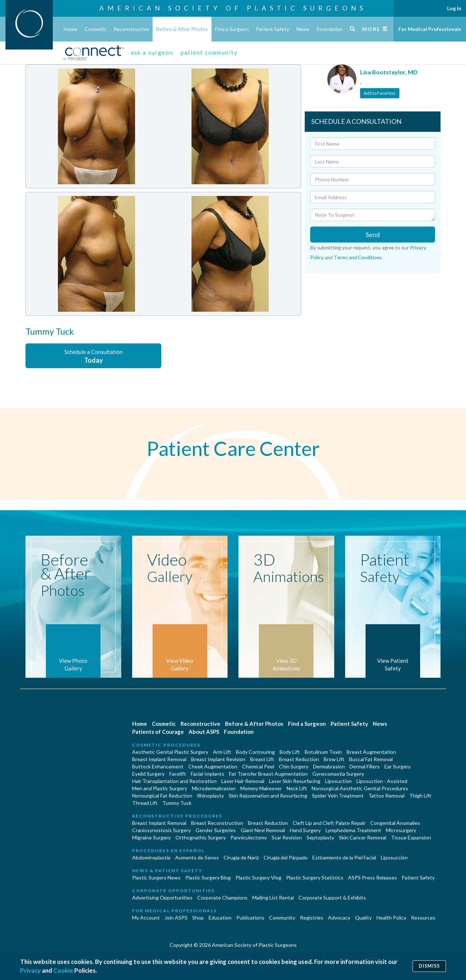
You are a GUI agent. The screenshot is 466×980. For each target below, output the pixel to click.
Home (70, 29)
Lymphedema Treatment (353, 830)
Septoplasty (320, 837)
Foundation (330, 29)
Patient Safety (273, 29)
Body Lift (290, 752)
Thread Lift (145, 803)
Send (373, 235)
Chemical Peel (258, 766)
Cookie (63, 970)
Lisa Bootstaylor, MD (389, 72)
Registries (312, 918)
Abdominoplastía (151, 857)
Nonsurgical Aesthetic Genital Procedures (360, 788)
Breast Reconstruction (217, 823)
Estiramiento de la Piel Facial (344, 857)
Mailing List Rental (273, 898)
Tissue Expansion (411, 837)
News (303, 29)
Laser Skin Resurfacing (295, 781)
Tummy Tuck (177, 803)
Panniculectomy (249, 837)
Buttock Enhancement (158, 766)
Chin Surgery (294, 766)
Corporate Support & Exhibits (332, 898)
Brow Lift (334, 759)
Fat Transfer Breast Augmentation (268, 774)
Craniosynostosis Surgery (161, 830)
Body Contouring (255, 752)
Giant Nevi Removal (263, 830)
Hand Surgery (305, 830)
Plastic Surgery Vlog (258, 877)
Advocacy (339, 918)
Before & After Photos (182, 29)
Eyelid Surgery (148, 774)
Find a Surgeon (232, 29)
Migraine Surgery (151, 837)
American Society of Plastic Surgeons (233, 8)
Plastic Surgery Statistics (315, 877)
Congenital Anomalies (395, 823)
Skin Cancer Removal (363, 837)
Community (282, 918)
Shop (198, 918)
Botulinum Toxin (323, 752)
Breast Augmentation (371, 752)
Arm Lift (222, 752)
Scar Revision (287, 837)
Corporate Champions (222, 898)
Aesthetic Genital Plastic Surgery (170, 752)
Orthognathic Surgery (201, 837)
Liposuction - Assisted (382, 781)
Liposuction (338, 781)
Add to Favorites (380, 93)
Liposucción (394, 857)
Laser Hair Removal (243, 781)
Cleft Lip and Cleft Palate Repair (329, 823)
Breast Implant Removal (159, 759)
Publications (250, 918)
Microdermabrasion (214, 788)
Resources (423, 918)
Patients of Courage (158, 732)
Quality (363, 918)
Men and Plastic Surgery (160, 788)
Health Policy (391, 918)
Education (220, 918)
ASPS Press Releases (372, 877)
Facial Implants (208, 774)
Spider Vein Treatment (338, 796)
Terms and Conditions (358, 257)
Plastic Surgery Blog (208, 877)
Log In (454, 8)
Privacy (30, 970)
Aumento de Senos (197, 857)
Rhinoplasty (210, 796)
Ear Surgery (398, 766)
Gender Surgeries (216, 830)
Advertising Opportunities (162, 898)
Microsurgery (401, 830)
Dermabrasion (329, 766)
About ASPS (204, 732)
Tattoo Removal (386, 796)
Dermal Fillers (365, 766)
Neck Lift (297, 788)
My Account (146, 918)
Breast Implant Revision (218, 759)
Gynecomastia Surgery (338, 774)
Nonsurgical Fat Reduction (162, 796)
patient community (209, 52)
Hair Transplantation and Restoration (174, 781)
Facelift (178, 774)
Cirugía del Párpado (286, 857)
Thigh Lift (420, 796)
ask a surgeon (152, 52)
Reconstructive (131, 29)
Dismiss (429, 966)
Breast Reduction (299, 759)
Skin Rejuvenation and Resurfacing (268, 796)
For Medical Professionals (430, 29)
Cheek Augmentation (213, 766)
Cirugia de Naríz (241, 857)
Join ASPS (176, 918)
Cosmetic (95, 29)
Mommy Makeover (261, 788)
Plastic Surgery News (156, 877)
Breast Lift (262, 759)
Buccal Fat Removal (371, 759)
